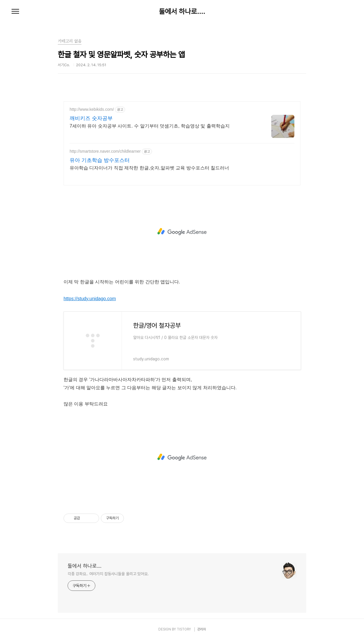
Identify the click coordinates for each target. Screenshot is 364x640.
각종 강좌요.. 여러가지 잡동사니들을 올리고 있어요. (108, 574)
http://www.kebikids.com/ (92, 109)
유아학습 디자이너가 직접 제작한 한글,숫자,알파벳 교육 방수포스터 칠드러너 (149, 168)
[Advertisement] (182, 232)
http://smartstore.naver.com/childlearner (105, 151)
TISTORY (184, 629)
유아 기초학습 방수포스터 (100, 160)
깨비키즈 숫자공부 (91, 118)
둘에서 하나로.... (182, 12)
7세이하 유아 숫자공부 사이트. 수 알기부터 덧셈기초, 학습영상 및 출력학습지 (150, 126)
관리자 (202, 629)
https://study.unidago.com (90, 299)
